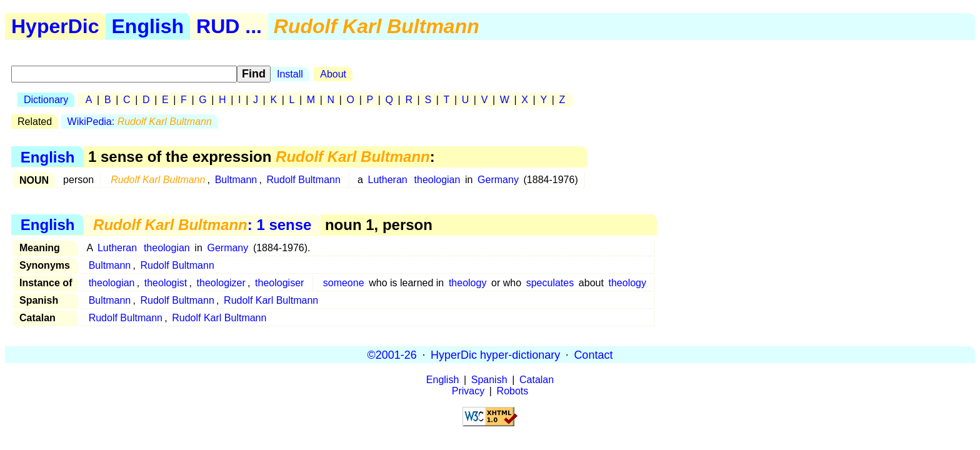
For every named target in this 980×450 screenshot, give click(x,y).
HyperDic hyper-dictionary (495, 354)
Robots (513, 391)
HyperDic (55, 26)
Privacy (468, 391)
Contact (593, 354)
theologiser (279, 283)
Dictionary (46, 100)
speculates (550, 283)
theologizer (221, 283)
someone (344, 283)
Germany (498, 180)
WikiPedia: (140, 122)
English (148, 26)
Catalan (537, 380)
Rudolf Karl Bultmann (271, 300)
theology (468, 283)
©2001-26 (392, 354)
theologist (166, 283)
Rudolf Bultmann (304, 180)
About (333, 74)
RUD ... (229, 26)
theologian (437, 180)
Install (290, 74)
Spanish (489, 380)
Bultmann (236, 180)
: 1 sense (202, 225)
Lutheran (388, 180)
